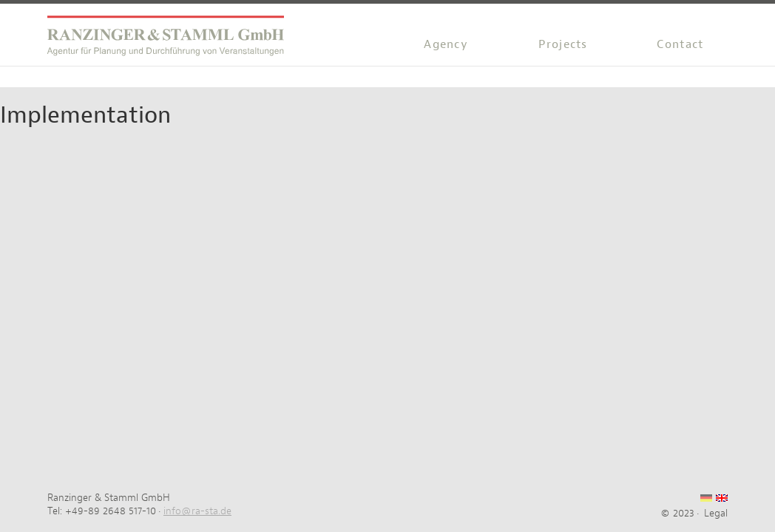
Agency (446, 44)
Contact (680, 44)
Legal (716, 513)
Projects (563, 44)
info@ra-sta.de (197, 511)
